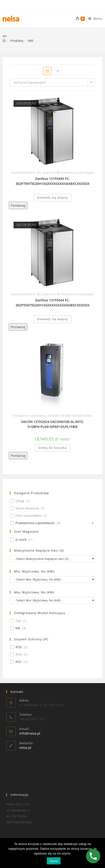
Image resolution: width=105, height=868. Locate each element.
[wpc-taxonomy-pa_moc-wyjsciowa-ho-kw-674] (52, 579)
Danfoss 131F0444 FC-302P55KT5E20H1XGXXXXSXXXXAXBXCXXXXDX (53, 303)
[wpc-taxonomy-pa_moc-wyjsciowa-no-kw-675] (52, 600)
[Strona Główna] (4, 41)
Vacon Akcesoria (27, 508)
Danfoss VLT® (51, 173)
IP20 (19, 647)
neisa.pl (25, 753)
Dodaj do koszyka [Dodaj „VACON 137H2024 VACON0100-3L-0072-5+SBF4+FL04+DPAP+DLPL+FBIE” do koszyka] (52, 448)
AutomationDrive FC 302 (26, 173)
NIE (18, 628)
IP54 (19, 655)
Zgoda (54, 861)
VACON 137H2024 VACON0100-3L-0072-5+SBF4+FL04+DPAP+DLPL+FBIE (53, 424)
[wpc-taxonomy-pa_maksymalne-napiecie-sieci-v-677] (52, 559)
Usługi (20, 501)
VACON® (53, 416)
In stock (21, 540)
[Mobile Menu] (94, 19)
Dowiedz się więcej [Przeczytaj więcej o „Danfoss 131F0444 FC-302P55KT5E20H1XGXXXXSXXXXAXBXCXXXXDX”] (52, 319)
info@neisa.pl (30, 739)
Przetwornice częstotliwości (78, 173)
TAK (18, 621)
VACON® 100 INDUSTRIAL (76, 416)
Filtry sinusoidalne (29, 516)
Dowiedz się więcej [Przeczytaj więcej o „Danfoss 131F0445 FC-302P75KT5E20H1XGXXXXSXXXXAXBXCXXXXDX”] (52, 198)
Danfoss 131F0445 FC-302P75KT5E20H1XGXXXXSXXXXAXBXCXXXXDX (53, 181)
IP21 (19, 662)
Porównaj (18, 205)
